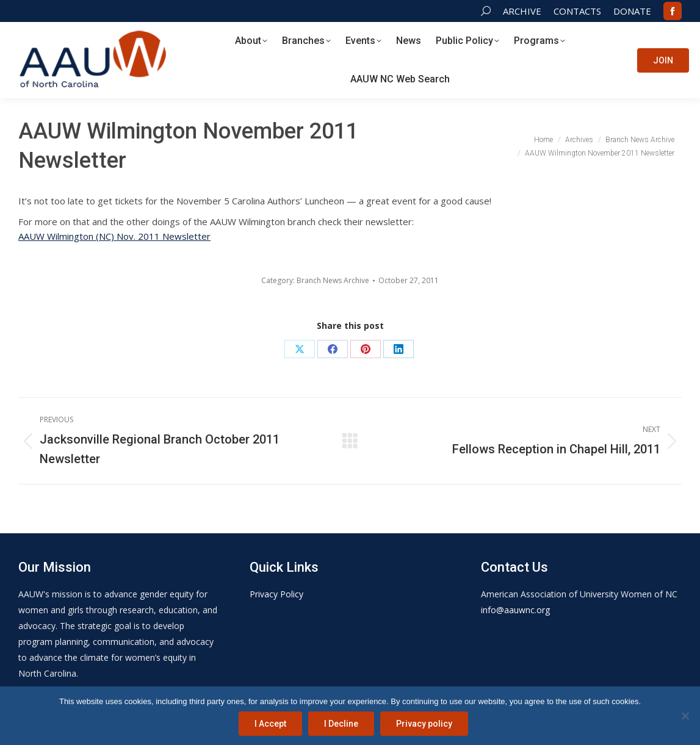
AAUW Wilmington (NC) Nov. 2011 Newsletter (114, 236)
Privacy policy (424, 724)
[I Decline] (685, 716)
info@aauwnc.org (515, 610)
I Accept (270, 724)
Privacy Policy (276, 594)
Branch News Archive (333, 280)
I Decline (341, 724)
